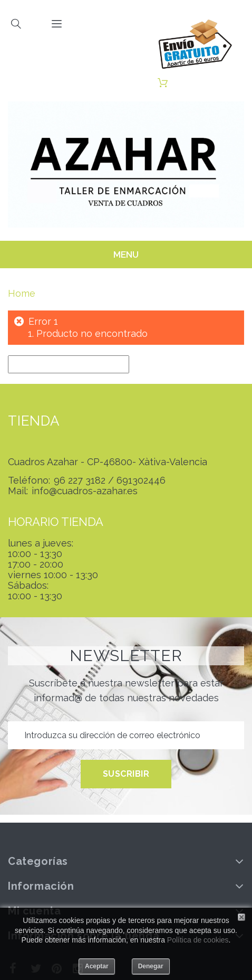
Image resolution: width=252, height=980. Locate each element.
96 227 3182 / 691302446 (110, 480)
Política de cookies (198, 940)
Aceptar (97, 966)
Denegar (151, 966)
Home (22, 293)
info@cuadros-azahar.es (85, 491)
